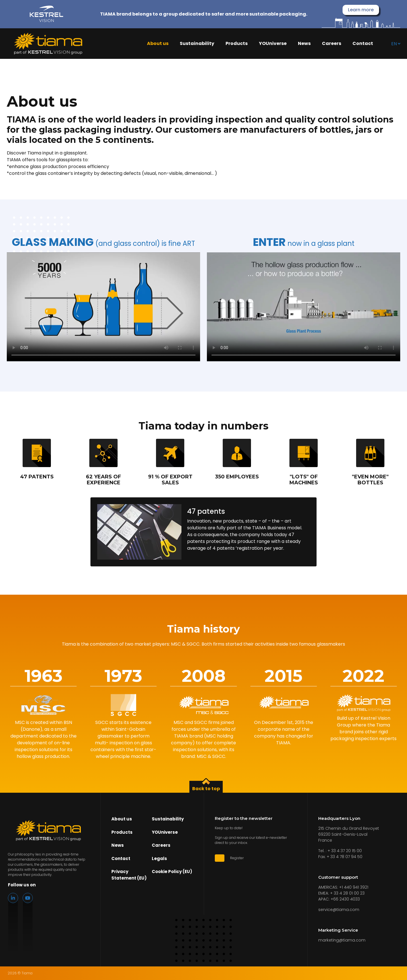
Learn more (361, 10)
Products (237, 44)
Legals (159, 858)
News (304, 44)
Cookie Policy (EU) (172, 872)
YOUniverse (273, 44)
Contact (363, 44)
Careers (332, 44)
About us (158, 44)
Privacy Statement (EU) (129, 875)
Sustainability (197, 44)
